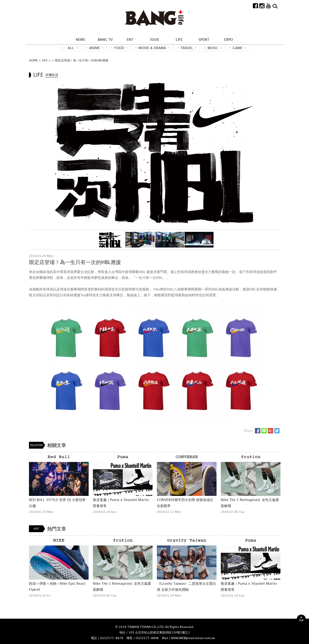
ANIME (95, 48)
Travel (187, 48)
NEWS (80, 39)
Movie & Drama (152, 48)
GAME (238, 48)
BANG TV (105, 39)
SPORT (204, 39)
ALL (71, 48)
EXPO (229, 39)
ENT (130, 39)
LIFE (179, 39)
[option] (154, 153)
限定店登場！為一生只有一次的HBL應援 (82, 60)
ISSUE (155, 39)
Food (119, 48)
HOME (33, 60)
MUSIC (213, 48)
